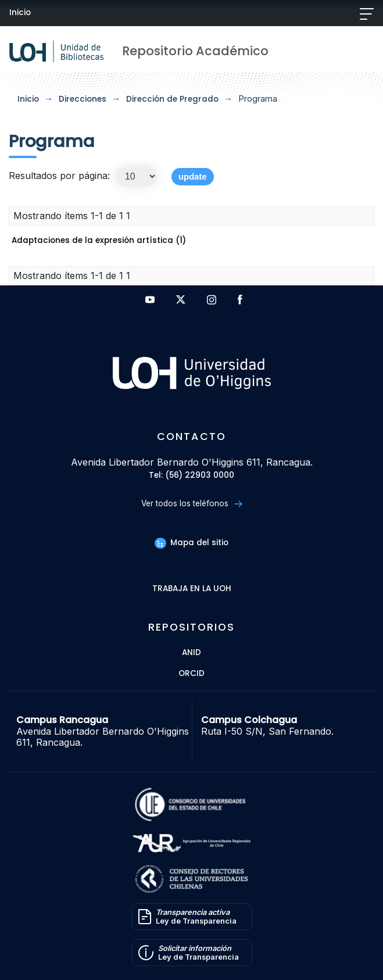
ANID (191, 653)
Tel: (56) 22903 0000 (191, 476)
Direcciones (83, 99)
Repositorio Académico (195, 51)
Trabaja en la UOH (192, 589)
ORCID (191, 674)
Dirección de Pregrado (172, 99)
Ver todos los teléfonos (191, 504)
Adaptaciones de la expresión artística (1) (99, 240)
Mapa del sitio (191, 543)
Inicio (20, 12)
